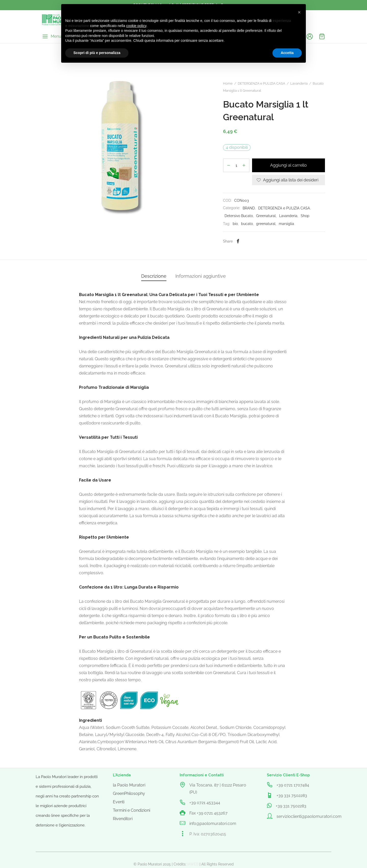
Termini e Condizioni (132, 810)
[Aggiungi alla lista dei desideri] (289, 180)
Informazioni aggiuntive (201, 276)
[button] (299, 12)
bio (235, 224)
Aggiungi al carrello (289, 165)
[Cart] (322, 36)
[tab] (154, 276)
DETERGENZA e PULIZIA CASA (261, 83)
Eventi (119, 802)
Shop (305, 216)
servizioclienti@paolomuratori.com (309, 816)
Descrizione (154, 276)
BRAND (249, 208)
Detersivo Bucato (239, 216)
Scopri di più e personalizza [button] (97, 53)
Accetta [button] (287, 53)
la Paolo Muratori (129, 785)
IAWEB (193, 864)
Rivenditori (123, 819)
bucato (247, 224)
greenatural (266, 224)
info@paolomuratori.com (213, 824)
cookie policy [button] (136, 26)
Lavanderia (299, 83)
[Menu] (52, 36)
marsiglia (286, 224)
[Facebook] (238, 241)
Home (228, 83)
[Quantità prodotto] (236, 165)
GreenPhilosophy (129, 793)
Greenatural (266, 216)
